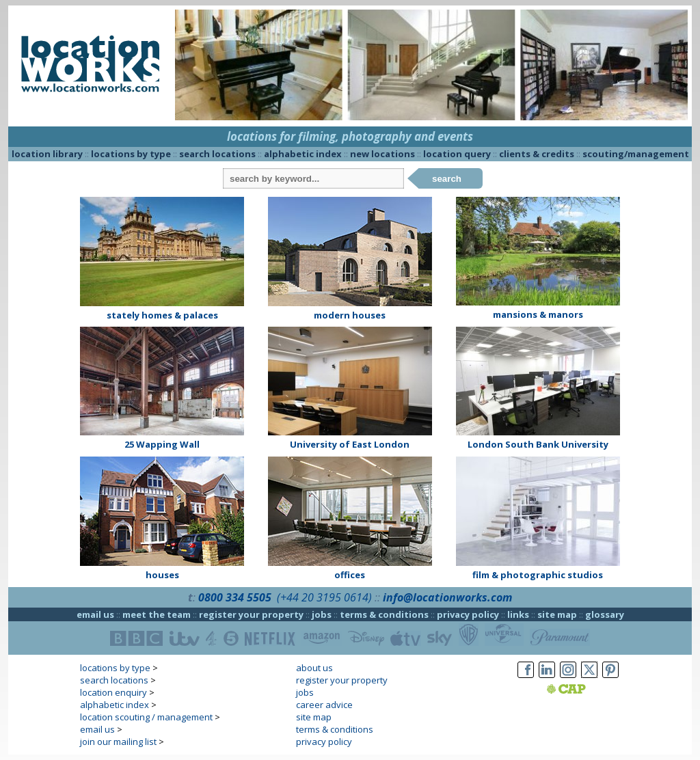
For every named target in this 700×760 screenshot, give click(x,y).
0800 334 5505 (235, 597)
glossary (605, 614)
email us (95, 614)
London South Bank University (538, 444)
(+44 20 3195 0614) (324, 597)
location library (47, 154)
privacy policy (468, 614)
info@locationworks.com (447, 597)
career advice (324, 705)
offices (350, 575)
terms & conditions (384, 614)
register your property (251, 614)
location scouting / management (146, 717)
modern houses (350, 315)
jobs (322, 614)
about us (314, 668)
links (518, 614)
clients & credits (537, 154)
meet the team (157, 614)
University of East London (350, 444)
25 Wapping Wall (162, 444)
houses (162, 575)
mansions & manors (538, 314)
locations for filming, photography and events (350, 136)
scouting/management (636, 154)
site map (557, 614)
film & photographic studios (538, 575)
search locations (217, 154)
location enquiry (113, 692)
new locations (382, 154)
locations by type (131, 154)
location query (457, 154)
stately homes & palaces (162, 315)
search (447, 179)
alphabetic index (303, 154)
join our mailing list (118, 742)
